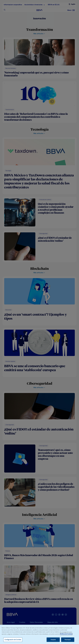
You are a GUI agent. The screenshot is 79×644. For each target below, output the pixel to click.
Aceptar (53, 640)
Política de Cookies (66, 634)
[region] (39, 634)
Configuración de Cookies (13, 640)
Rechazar (68, 640)
